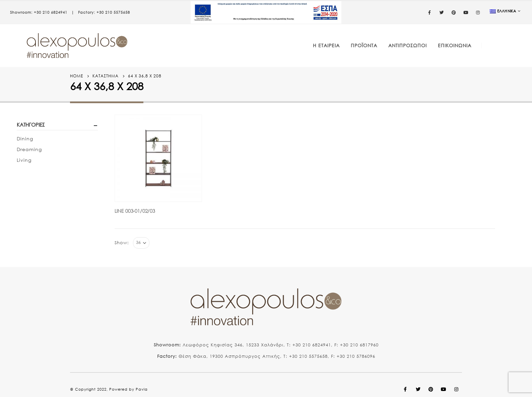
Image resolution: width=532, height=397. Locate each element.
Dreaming (29, 149)
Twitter (418, 389)
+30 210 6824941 (51, 12)
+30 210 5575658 (113, 12)
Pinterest (431, 389)
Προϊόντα (364, 45)
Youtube (444, 389)
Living (24, 160)
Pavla (142, 389)
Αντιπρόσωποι (408, 45)
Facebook (405, 389)
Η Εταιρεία (326, 45)
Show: (122, 243)
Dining (25, 139)
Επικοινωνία (455, 45)
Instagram (456, 389)
